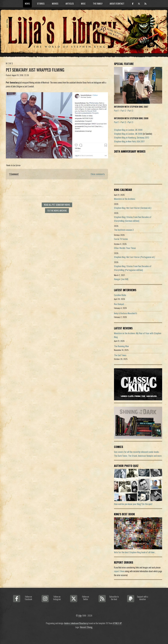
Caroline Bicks (120, 295)
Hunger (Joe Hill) (121, 279)
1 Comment (14, 174)
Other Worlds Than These (125, 248)
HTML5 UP (117, 623)
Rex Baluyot (119, 304)
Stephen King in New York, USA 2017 (129, 141)
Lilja (80, 616)
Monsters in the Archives (125, 199)
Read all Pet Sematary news (57, 205)
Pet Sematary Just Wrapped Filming (35, 70)
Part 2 (123, 111)
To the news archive (57, 211)
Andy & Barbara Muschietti (125, 313)
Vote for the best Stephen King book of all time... (135, 552)
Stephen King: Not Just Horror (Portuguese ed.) (134, 257)
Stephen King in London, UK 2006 (128, 130)
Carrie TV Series (121, 239)
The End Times (120, 355)
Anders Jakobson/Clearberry (76, 623)
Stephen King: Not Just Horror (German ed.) (133, 208)
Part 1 (117, 111)
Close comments (98, 174)
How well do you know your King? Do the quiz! (133, 504)
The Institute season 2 (124, 230)
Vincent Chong (86, 627)
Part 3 (130, 111)
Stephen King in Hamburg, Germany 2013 (132, 137)
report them (119, 571)
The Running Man (121, 346)
